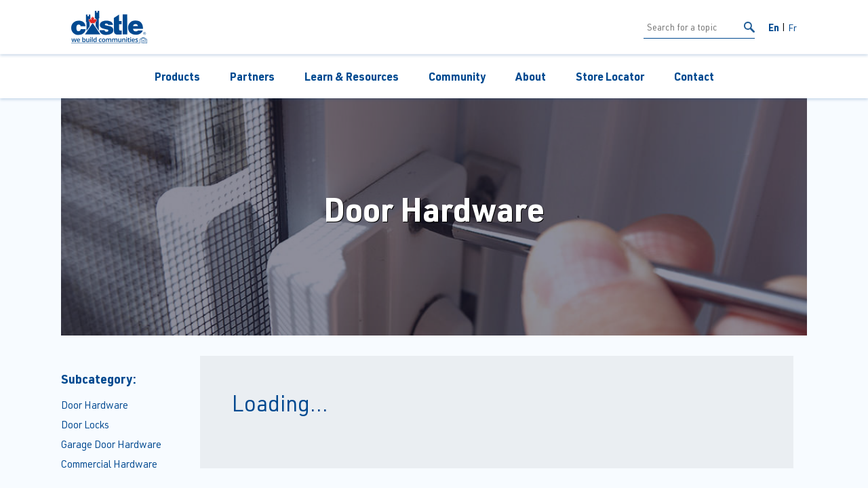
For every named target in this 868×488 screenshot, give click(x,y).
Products (177, 76)
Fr (792, 27)
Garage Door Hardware (111, 444)
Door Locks (85, 425)
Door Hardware (95, 405)
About (531, 76)
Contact (694, 76)
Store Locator (610, 76)
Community (457, 76)
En (774, 27)
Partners (252, 76)
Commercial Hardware (109, 464)
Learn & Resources (352, 76)
